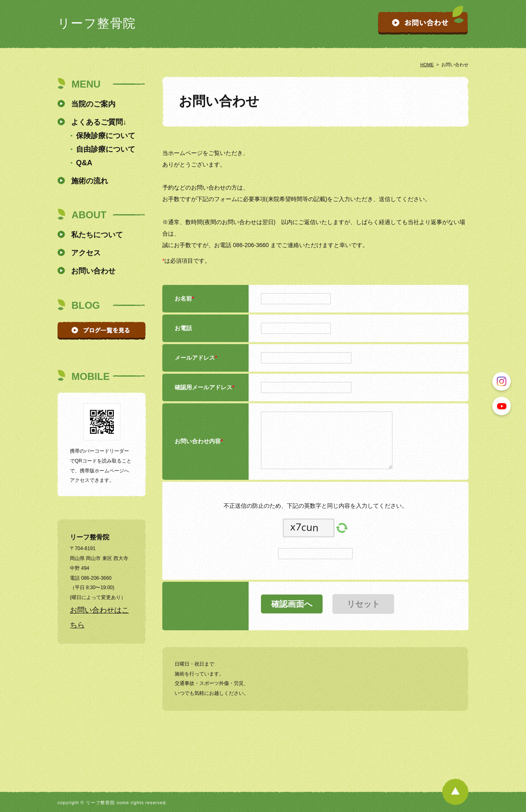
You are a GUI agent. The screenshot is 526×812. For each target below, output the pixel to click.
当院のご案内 (93, 104)
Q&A (84, 163)
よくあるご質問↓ (99, 122)
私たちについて (97, 235)
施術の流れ (90, 181)
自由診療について (106, 149)
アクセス (86, 253)
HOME (427, 65)
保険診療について (106, 136)
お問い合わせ (93, 271)
